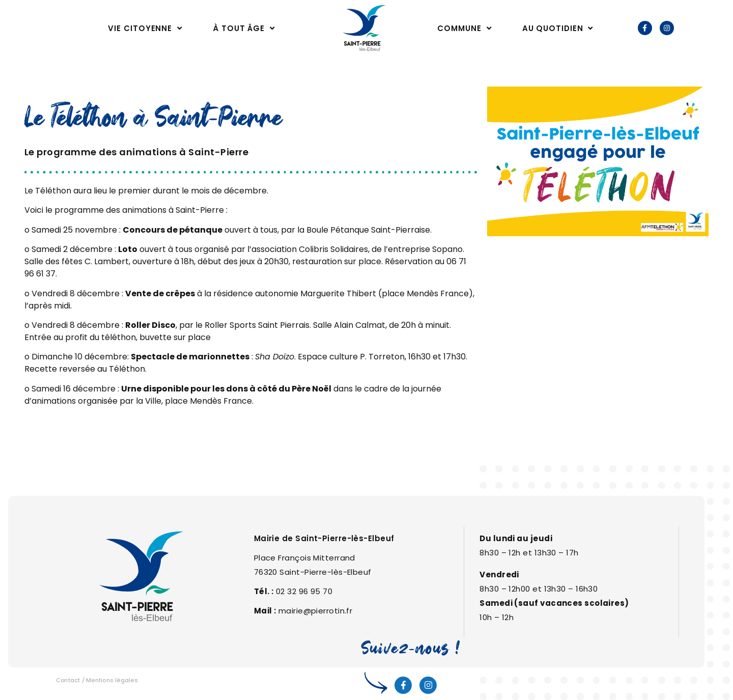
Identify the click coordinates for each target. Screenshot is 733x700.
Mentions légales (112, 680)
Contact (68, 680)
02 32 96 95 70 (304, 591)
